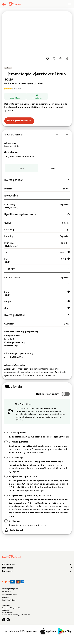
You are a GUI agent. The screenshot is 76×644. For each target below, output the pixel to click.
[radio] (21, 168)
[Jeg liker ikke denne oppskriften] (54, 58)
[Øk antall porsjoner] (67, 134)
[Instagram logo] (8, 620)
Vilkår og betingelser (10, 589)
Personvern (6, 591)
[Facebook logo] (4, 620)
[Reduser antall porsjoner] (57, 134)
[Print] (67, 58)
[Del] (60, 58)
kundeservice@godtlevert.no (19, 615)
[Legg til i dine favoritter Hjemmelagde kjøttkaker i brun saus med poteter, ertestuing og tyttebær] (48, 58)
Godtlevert (6, 597)
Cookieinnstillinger (9, 600)
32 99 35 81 (9, 612)
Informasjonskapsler (10, 594)
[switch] (66, 394)
